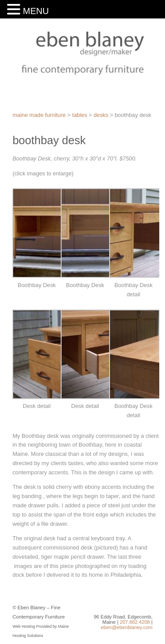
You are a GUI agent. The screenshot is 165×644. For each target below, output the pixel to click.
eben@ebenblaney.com (127, 627)
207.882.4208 (135, 622)
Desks (101, 115)
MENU (36, 11)
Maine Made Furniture (39, 115)
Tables (80, 115)
